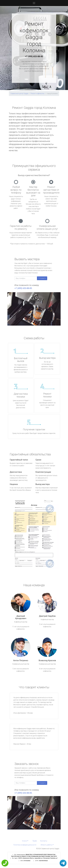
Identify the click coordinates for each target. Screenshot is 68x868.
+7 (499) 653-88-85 (34, 56)
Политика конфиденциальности (25, 845)
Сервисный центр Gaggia (19, 93)
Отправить (42, 278)
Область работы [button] (46, 845)
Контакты (44, 841)
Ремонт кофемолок (37, 93)
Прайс (35, 841)
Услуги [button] (25, 841)
